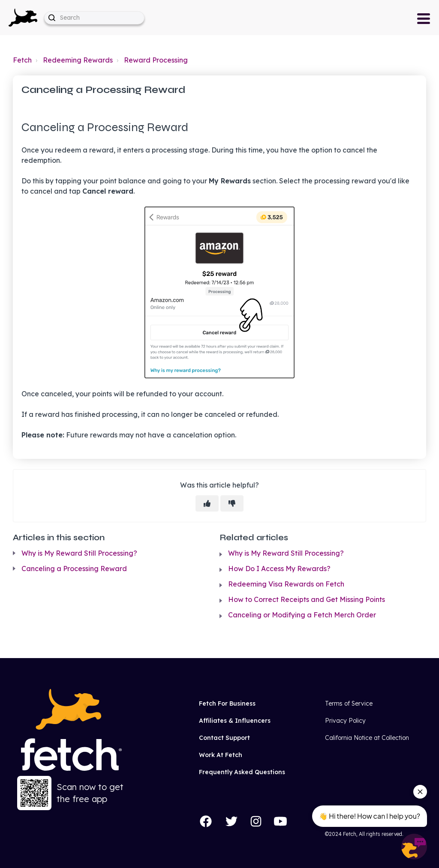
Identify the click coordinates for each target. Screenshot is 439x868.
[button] (23, 18)
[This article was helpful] (207, 503)
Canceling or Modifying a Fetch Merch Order (302, 615)
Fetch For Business (227, 703)
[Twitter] (232, 821)
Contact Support (224, 738)
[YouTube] (280, 821)
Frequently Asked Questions (242, 772)
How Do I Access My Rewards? (279, 569)
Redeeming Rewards (78, 60)
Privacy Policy (345, 721)
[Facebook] (206, 821)
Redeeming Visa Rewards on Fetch (286, 584)
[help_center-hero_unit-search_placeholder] (94, 18)
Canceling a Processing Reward (74, 569)
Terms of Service (349, 703)
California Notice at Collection (367, 738)
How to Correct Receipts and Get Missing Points (307, 599)
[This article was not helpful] (232, 503)
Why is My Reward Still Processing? (79, 553)
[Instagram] (256, 821)
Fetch (22, 60)
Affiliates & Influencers (235, 721)
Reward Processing (156, 60)
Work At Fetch (221, 755)
